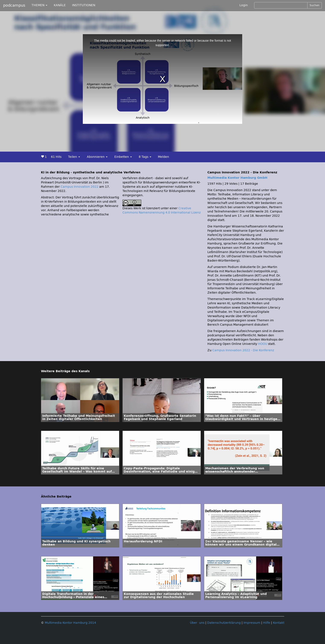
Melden (163, 157)
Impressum (252, 623)
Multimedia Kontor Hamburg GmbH (237, 178)
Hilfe (267, 623)
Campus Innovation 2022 (79, 187)
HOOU (263, 344)
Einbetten (123, 157)
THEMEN (39, 5)
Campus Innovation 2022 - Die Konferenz (243, 350)
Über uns (197, 623)
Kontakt (279, 623)
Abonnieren (97, 157)
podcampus (14, 5)
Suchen (315, 5)
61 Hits (56, 157)
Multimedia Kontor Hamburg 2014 (70, 623)
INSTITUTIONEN (84, 5)
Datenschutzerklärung (224, 623)
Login (244, 5)
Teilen (74, 157)
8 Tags (145, 157)
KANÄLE (60, 5)
